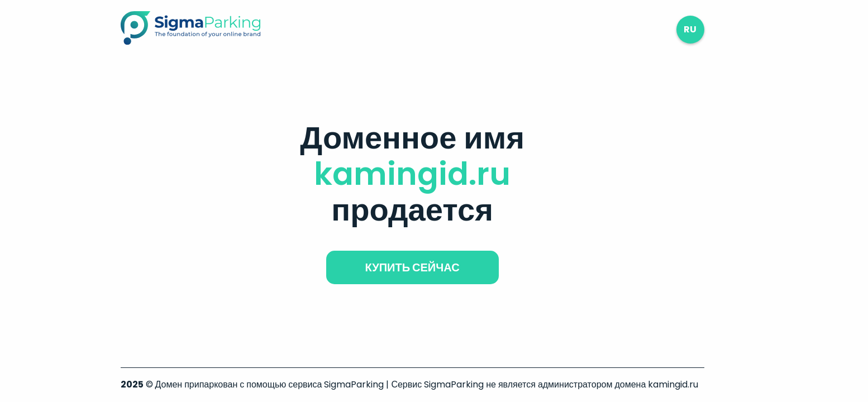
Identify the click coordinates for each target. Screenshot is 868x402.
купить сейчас (412, 267)
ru (690, 29)
